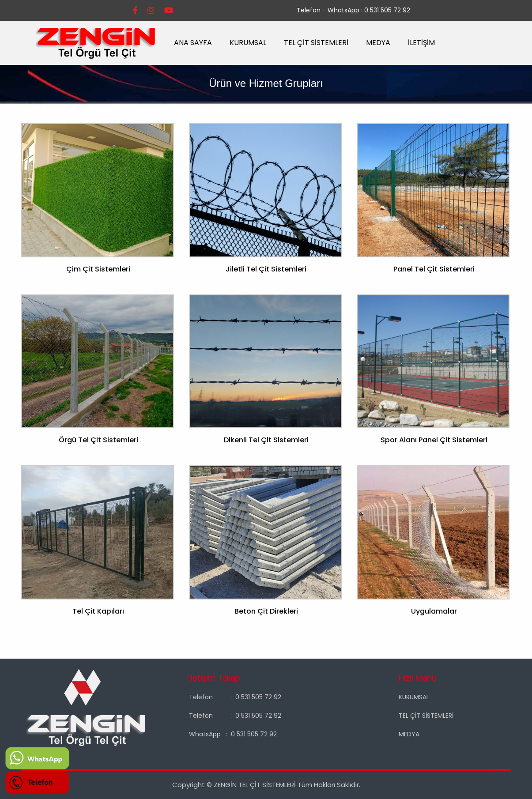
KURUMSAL (248, 43)
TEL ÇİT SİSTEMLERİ (316, 43)
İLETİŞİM (421, 43)
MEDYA (378, 43)
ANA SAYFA (193, 43)
